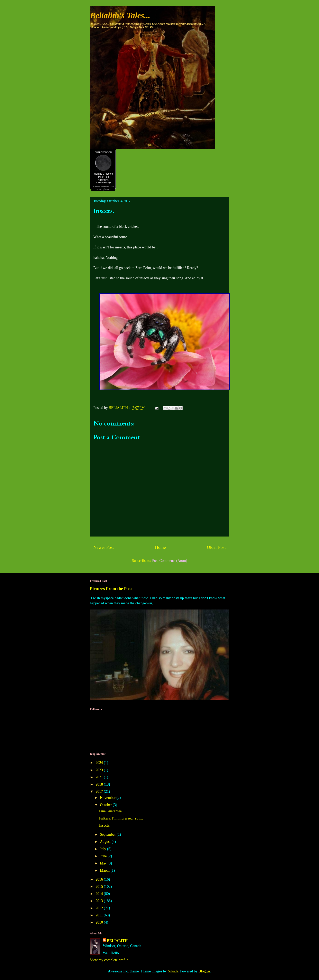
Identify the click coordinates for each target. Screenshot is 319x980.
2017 (100, 791)
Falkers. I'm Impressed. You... (121, 818)
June (104, 856)
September (108, 834)
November (108, 798)
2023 (100, 770)
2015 (100, 887)
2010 (100, 922)
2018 (100, 784)
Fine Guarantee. (111, 811)
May (104, 863)
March (105, 870)
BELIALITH (117, 941)
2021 (100, 777)
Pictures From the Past (111, 589)
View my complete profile (109, 960)
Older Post (216, 547)
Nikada (173, 971)
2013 (100, 901)
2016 (100, 879)
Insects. (104, 825)
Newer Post (104, 547)
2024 (100, 763)
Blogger (204, 971)
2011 (100, 915)
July (104, 849)
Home (160, 547)
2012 (100, 908)
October (106, 805)
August (106, 842)
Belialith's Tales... (120, 15)
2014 (100, 894)
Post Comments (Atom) (170, 561)
